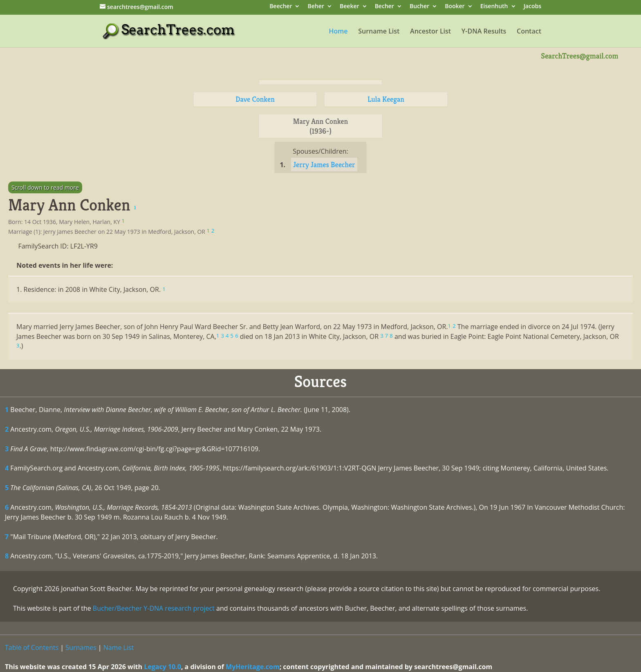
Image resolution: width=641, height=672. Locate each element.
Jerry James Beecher (324, 165)
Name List (119, 647)
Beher (316, 7)
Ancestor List (430, 32)
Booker (455, 7)
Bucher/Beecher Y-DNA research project (154, 608)
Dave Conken (255, 99)
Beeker (350, 7)
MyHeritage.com (253, 667)
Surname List (379, 32)
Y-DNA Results (484, 32)
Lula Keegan (386, 99)
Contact (529, 32)
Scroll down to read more (45, 187)
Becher (384, 7)
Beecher (281, 7)
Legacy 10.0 (162, 667)
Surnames (81, 647)
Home (338, 32)
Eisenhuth (494, 7)
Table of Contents (32, 647)
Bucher (419, 7)
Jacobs (532, 7)
